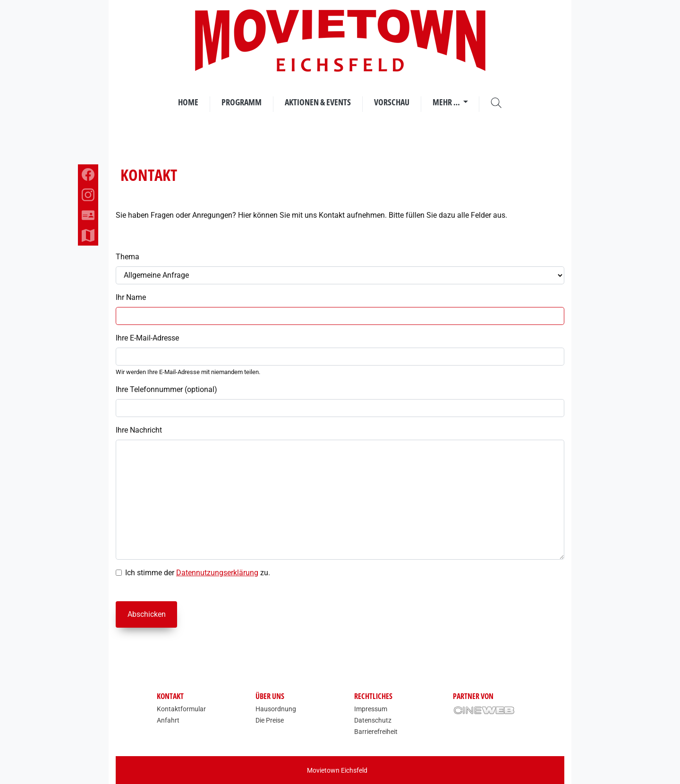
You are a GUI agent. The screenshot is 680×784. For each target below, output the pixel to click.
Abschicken (147, 614)
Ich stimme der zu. (198, 573)
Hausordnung (276, 709)
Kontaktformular (181, 709)
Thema (127, 257)
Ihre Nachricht (139, 430)
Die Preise (270, 720)
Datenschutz (373, 720)
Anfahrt (168, 720)
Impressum (371, 709)
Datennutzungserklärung (217, 573)
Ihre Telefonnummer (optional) (166, 389)
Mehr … (447, 102)
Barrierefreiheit (376, 732)
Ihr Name (131, 297)
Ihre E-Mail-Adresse (147, 338)
